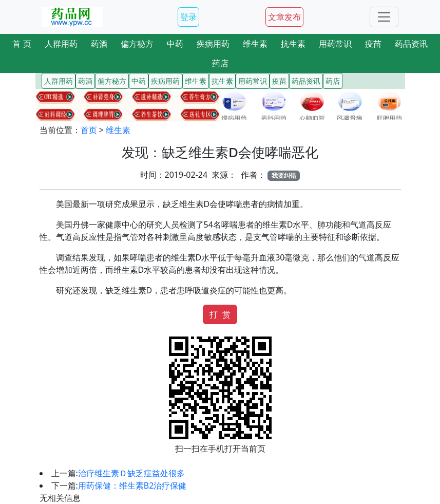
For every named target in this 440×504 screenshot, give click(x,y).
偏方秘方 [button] (137, 44)
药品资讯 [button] (411, 44)
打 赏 (220, 314)
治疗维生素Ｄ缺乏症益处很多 (131, 473)
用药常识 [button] (335, 44)
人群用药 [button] (61, 44)
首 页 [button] (22, 44)
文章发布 (284, 17)
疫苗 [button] (373, 44)
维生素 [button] (255, 44)
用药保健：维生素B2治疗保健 (132, 486)
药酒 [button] (99, 44)
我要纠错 (284, 175)
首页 (89, 130)
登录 (188, 17)
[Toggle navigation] (384, 17)
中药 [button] (175, 44)
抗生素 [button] (293, 44)
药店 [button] (220, 63)
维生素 (118, 130)
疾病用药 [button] (213, 44)
